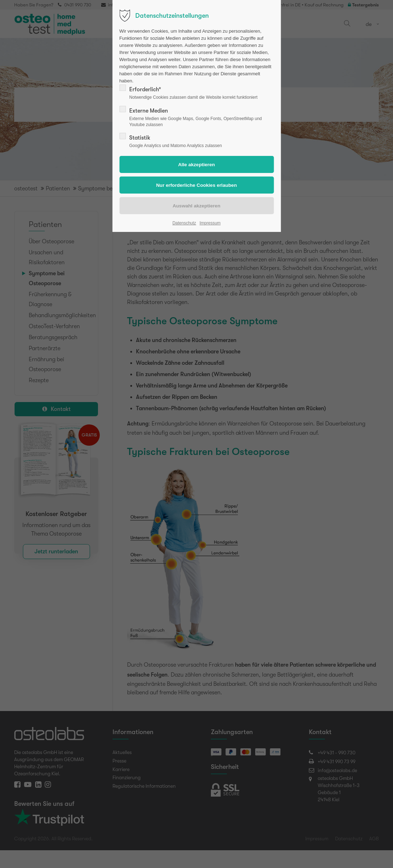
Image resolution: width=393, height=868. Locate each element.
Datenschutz (184, 223)
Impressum (210, 223)
